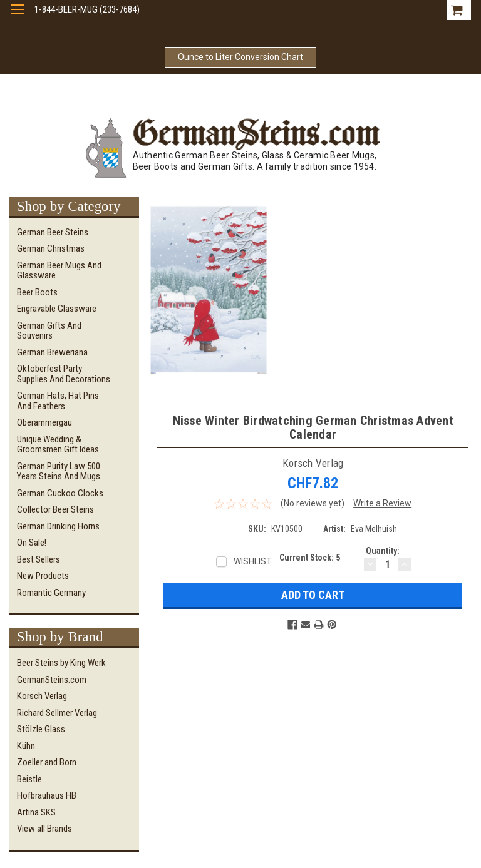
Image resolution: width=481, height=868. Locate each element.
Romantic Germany (51, 593)
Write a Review (382, 503)
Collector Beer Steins (55, 509)
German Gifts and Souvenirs (49, 331)
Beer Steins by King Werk (61, 663)
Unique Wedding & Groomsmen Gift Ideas (58, 445)
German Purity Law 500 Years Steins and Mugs (59, 472)
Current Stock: (310, 558)
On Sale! (32, 543)
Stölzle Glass (41, 729)
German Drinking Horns (58, 526)
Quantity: (383, 551)
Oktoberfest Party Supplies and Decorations (64, 374)
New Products (43, 576)
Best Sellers (39, 559)
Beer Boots (37, 292)
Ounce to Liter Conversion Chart (240, 57)
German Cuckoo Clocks (60, 493)
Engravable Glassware (57, 309)
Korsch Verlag (42, 696)
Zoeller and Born (47, 762)
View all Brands (44, 829)
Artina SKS (36, 812)
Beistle (29, 779)
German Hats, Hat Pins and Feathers (58, 401)
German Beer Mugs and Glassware (59, 271)
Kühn (26, 746)
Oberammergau (44, 422)
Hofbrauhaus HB (47, 795)
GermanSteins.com (52, 680)
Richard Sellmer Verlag (57, 713)
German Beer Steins (53, 232)
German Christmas (51, 248)
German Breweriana (52, 352)
